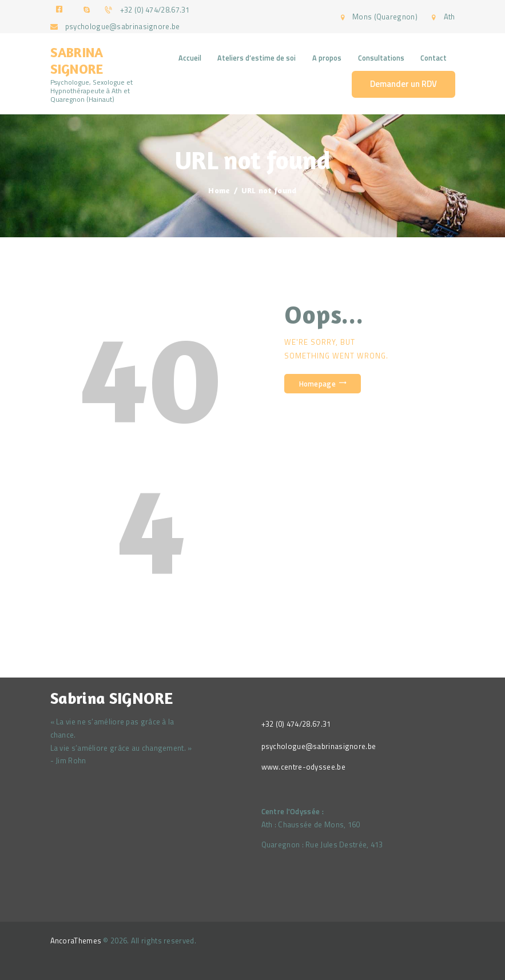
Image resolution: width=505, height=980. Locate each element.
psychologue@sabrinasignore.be (319, 746)
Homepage (317, 384)
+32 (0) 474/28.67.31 (296, 724)
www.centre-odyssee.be (303, 767)
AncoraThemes (76, 941)
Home (219, 190)
